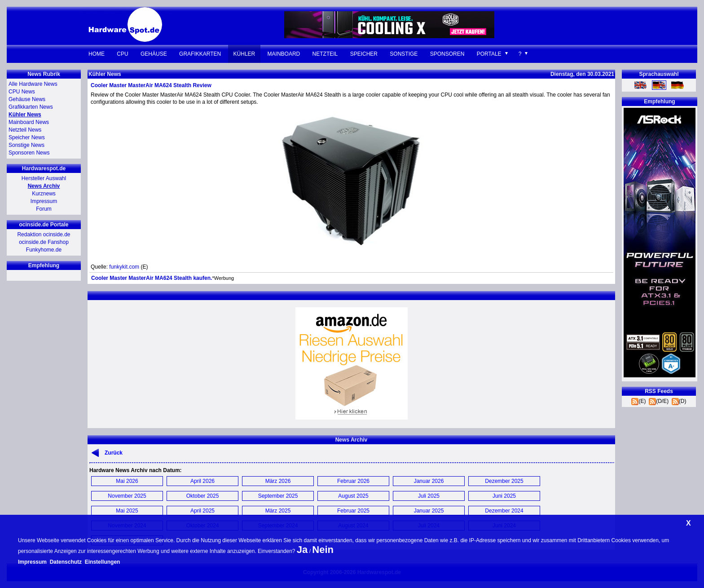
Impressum (44, 201)
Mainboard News (29, 122)
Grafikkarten (200, 54)
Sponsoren (447, 54)
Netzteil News (25, 130)
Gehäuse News (27, 99)
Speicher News (27, 137)
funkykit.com (124, 267)
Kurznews (44, 194)
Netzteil (325, 54)
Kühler (244, 54)
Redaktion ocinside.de (44, 234)
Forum (44, 209)
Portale (489, 54)
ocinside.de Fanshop (44, 242)
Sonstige (404, 54)
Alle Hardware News (33, 84)
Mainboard (284, 54)
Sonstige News (26, 145)
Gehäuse (154, 54)
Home (97, 54)
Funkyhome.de (44, 250)
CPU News (22, 92)
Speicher (364, 54)
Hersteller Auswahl (44, 178)
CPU (122, 54)
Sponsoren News (29, 153)
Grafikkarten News (31, 107)
